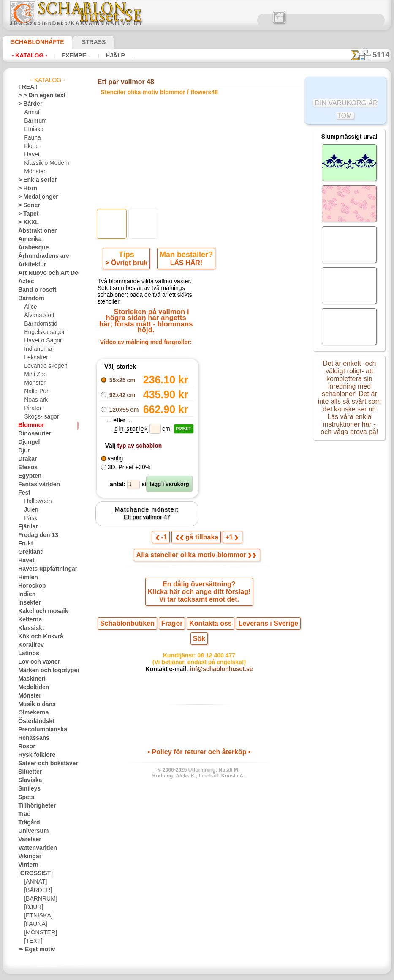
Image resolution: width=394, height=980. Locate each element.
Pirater (32, 408)
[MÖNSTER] (38, 933)
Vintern (27, 865)
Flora (30, 146)
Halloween (36, 501)
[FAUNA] (35, 924)
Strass (81, 42)
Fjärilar (27, 527)
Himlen (26, 578)
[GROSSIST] (32, 873)
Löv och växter (35, 662)
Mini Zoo (34, 375)
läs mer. (251, 973)
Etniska (33, 129)
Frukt (24, 544)
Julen (30, 510)
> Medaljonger (34, 197)
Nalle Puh (35, 391)
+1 (228, 533)
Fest (23, 493)
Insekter (28, 603)
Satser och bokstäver (43, 764)
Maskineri (30, 679)
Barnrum (34, 121)
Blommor (29, 425)
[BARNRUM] (39, 899)
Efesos (26, 468)
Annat (31, 112)
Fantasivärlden (36, 485)
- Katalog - (27, 55)
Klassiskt (29, 628)
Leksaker (34, 358)
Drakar (26, 459)
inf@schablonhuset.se (217, 656)
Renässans (31, 738)
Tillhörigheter (33, 806)
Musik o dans (34, 704)
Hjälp (104, 55)
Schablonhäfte (33, 42)
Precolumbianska (38, 730)
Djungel (27, 442)
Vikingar (28, 857)
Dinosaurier (32, 434)
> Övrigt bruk (128, 265)
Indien (25, 594)
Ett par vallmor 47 (147, 512)
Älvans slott (38, 315)
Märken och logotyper (44, 671)
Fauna (31, 138)
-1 (166, 533)
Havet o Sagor (41, 341)
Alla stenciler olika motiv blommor (196, 552)
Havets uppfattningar (43, 569)
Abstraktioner (34, 231)
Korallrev (29, 645)
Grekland (29, 552)
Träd (23, 814)
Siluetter (28, 772)
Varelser (28, 840)
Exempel (69, 55)
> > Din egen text (37, 96)
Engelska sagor (41, 332)
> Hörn (26, 189)
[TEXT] (32, 941)
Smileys (27, 789)
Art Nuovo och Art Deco (46, 273)
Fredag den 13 (34, 535)
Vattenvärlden (35, 848)
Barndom (29, 298)
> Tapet (26, 214)
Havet (31, 155)
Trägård (27, 823)
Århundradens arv (39, 256)
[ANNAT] (34, 882)
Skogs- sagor (39, 417)
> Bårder (28, 104)
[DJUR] (33, 907)
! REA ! (26, 87)
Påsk (30, 518)
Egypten (27, 476)
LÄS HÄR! (185, 265)
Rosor (25, 747)
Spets (25, 797)
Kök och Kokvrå (36, 637)
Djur (23, 451)
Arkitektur (30, 265)
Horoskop (30, 586)
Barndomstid (39, 324)
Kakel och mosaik (38, 611)
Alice (30, 307)
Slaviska (28, 780)
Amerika (28, 239)
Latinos (27, 654)
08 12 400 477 (214, 641)
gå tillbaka (197, 533)
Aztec (25, 282)
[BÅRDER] (36, 890)
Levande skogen (42, 366)
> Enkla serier (33, 180)
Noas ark (35, 400)
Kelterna (28, 620)
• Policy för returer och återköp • (199, 740)
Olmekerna (31, 713)
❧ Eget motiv (34, 950)
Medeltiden (31, 687)
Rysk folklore (33, 755)
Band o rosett (34, 290)
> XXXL (26, 222)
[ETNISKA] (37, 916)
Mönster (34, 172)
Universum (31, 831)
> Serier (27, 205)
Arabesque (31, 248)
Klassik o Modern (44, 163)
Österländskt (33, 721)
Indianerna (37, 349)
